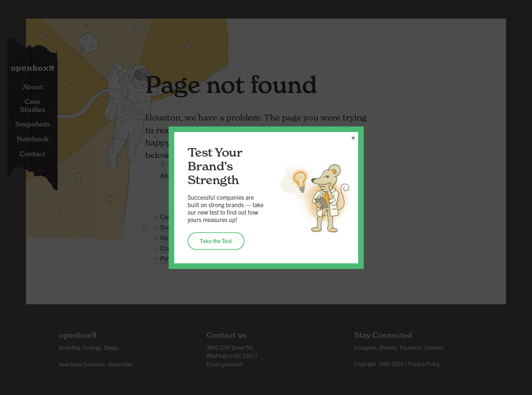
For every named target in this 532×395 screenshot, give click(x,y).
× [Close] (353, 137)
